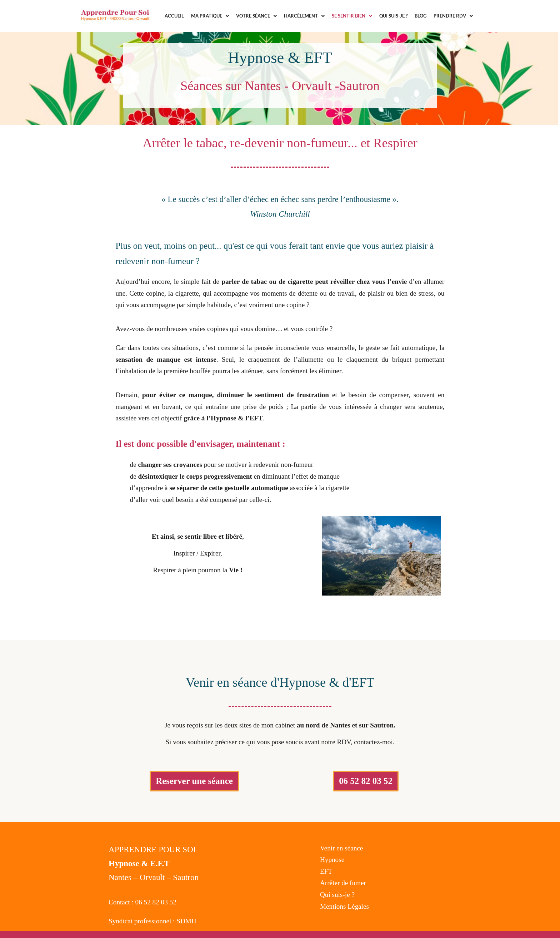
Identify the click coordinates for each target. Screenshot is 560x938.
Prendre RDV (453, 16)
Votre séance (256, 16)
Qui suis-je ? (393, 16)
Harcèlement (304, 16)
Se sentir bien (352, 16)
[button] (210, 16)
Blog (421, 16)
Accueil (174, 16)
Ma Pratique (210, 16)
